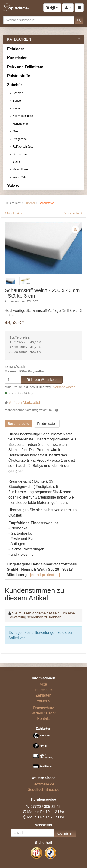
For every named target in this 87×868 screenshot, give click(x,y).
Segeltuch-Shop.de (43, 790)
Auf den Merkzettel (24, 403)
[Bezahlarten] (43, 753)
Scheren (18, 93)
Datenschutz (43, 708)
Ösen (16, 131)
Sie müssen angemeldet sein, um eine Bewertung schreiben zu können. (42, 615)
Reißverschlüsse (23, 147)
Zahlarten (44, 695)
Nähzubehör (20, 124)
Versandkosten (64, 387)
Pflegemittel (20, 139)
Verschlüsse (20, 169)
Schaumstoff (20, 154)
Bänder (17, 101)
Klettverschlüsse (23, 116)
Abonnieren (65, 833)
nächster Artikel (72, 213)
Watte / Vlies (21, 177)
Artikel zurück (14, 213)
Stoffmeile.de (43, 784)
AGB (44, 685)
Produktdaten (47, 424)
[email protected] (45, 575)
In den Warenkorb (42, 380)
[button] (79, 20)
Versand (43, 700)
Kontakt (43, 719)
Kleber (17, 108)
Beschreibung (18, 424)
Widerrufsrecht (43, 713)
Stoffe (16, 162)
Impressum (43, 690)
